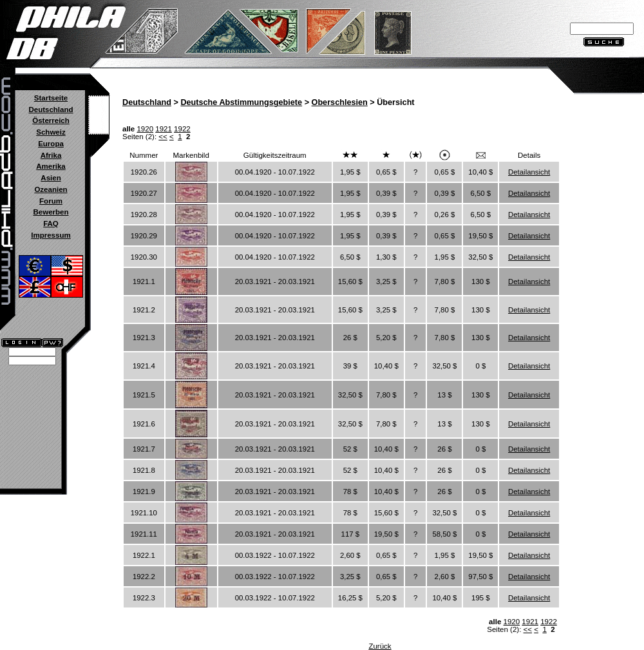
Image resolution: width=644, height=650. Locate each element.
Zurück (380, 646)
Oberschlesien (340, 102)
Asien (51, 178)
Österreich (51, 120)
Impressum (51, 235)
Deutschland (51, 110)
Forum (51, 201)
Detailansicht (529, 172)
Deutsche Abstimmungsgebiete (241, 102)
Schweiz (51, 132)
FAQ (51, 224)
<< (163, 137)
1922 (182, 129)
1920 (145, 129)
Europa (51, 144)
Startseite (51, 98)
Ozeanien (51, 189)
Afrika (51, 155)
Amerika (51, 166)
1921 (164, 129)
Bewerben (51, 212)
